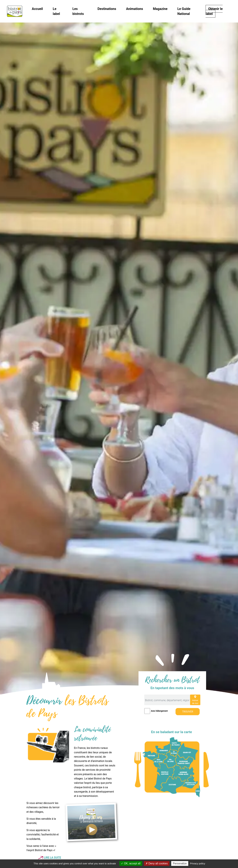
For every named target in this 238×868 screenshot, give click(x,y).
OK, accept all (131, 863)
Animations (135, 9)
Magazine (160, 9)
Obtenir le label (214, 11)
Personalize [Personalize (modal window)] (180, 863)
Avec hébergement (159, 711)
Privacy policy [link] (198, 863)
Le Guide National (184, 11)
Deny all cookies (157, 863)
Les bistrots (78, 11)
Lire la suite (53, 857)
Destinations (107, 9)
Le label (56, 11)
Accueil (37, 9)
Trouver (188, 712)
